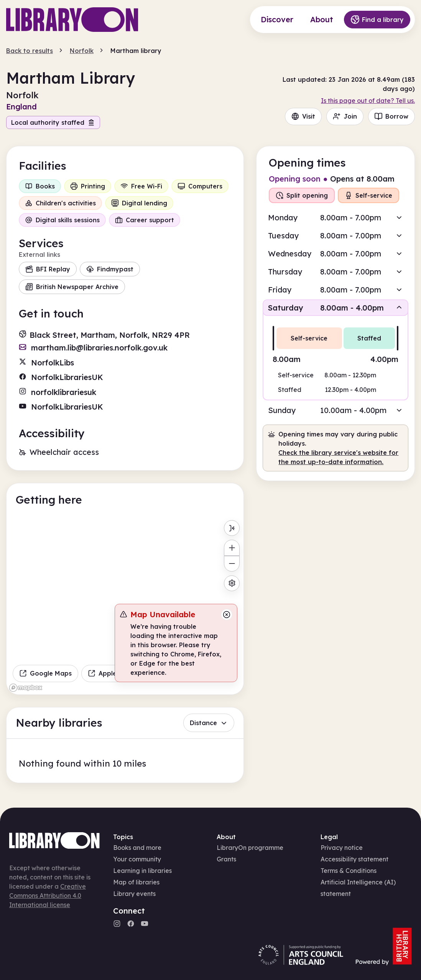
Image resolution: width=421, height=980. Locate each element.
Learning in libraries (142, 871)
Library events (134, 894)
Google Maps (45, 673)
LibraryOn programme (250, 848)
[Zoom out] (232, 564)
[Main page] (72, 20)
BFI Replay (48, 269)
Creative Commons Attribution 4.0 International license (48, 896)
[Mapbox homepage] (26, 688)
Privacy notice (342, 848)
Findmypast (110, 269)
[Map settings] (232, 583)
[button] (335, 217)
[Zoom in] (232, 548)
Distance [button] (209, 723)
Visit (303, 116)
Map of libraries (136, 882)
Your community (137, 859)
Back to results (30, 51)
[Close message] (227, 615)
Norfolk (82, 51)
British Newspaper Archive (72, 287)
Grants (226, 859)
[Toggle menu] (232, 528)
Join (345, 116)
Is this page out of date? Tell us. (368, 101)
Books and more (137, 848)
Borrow (391, 116)
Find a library (377, 20)
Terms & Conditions (349, 871)
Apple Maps (112, 673)
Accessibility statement (354, 859)
